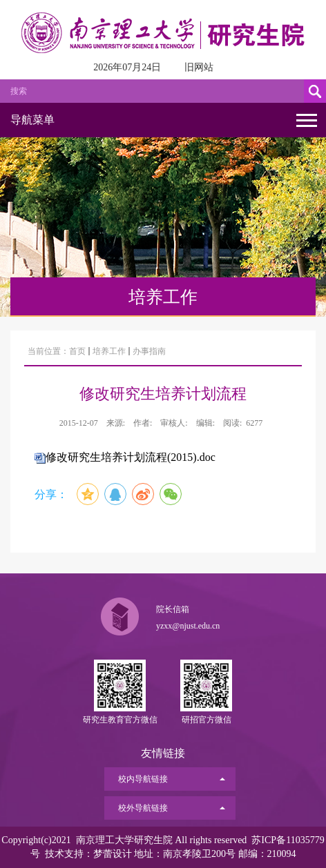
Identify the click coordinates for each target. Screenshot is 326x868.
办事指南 (149, 351)
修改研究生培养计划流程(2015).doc (131, 457)
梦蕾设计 (113, 854)
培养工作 (109, 351)
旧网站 (199, 67)
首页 (77, 351)
